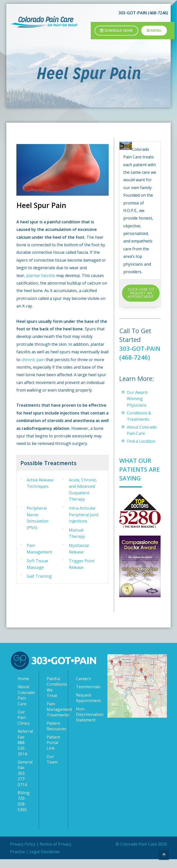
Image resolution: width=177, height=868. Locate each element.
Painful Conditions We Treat (55, 696)
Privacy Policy (23, 853)
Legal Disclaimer (45, 860)
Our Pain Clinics (24, 726)
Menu (154, 30)
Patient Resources (55, 735)
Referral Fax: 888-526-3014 (25, 751)
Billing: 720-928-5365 (24, 810)
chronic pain (33, 360)
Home (23, 687)
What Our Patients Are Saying (137, 478)
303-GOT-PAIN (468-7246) (143, 13)
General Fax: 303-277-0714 (25, 782)
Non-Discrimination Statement (84, 723)
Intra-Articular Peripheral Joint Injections (84, 515)
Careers (83, 687)
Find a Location (141, 450)
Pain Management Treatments (55, 718)
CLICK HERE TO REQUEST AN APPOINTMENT (141, 293)
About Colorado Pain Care (26, 704)
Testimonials (84, 696)
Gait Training (39, 576)
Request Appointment (84, 706)
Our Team (52, 768)
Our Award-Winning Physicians (138, 408)
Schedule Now (116, 30)
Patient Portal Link (53, 751)
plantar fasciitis (41, 275)
